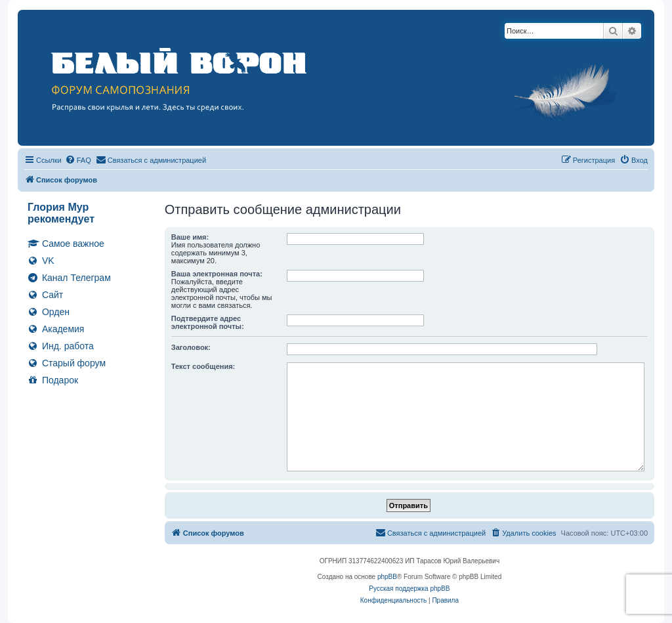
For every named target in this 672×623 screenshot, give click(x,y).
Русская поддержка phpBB (409, 589)
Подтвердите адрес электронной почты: (208, 322)
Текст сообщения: (203, 366)
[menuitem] (78, 160)
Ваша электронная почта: (217, 274)
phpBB (387, 577)
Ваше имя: (190, 237)
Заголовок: (191, 347)
